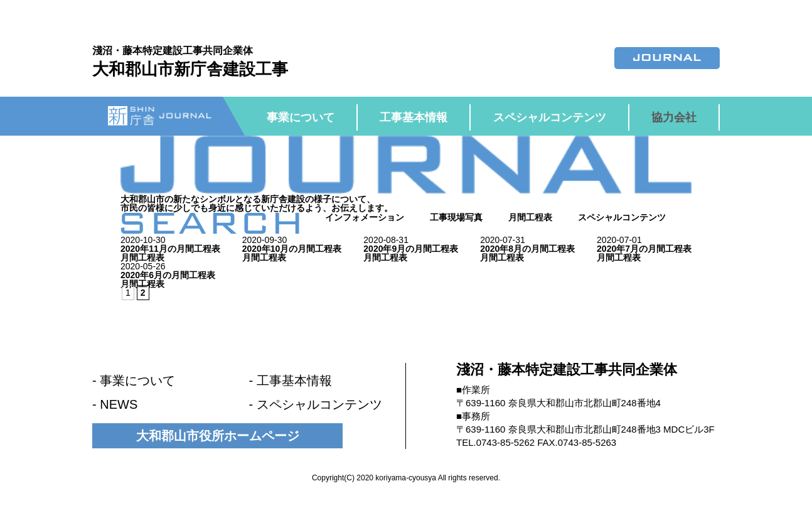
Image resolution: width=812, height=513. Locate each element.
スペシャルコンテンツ (550, 117)
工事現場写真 (456, 217)
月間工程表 (530, 217)
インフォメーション (365, 217)
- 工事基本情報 (291, 381)
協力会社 (674, 117)
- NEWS (115, 404)
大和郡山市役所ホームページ (218, 436)
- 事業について (134, 381)
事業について (301, 117)
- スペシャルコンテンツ (316, 404)
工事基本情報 (414, 117)
